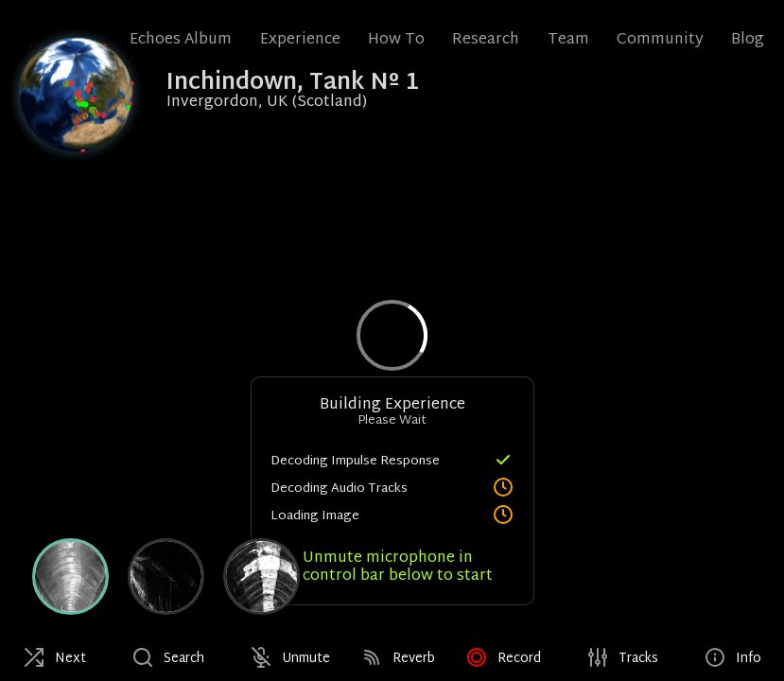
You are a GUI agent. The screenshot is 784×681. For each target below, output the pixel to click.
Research (486, 40)
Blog (748, 40)
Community (660, 40)
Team (568, 40)
